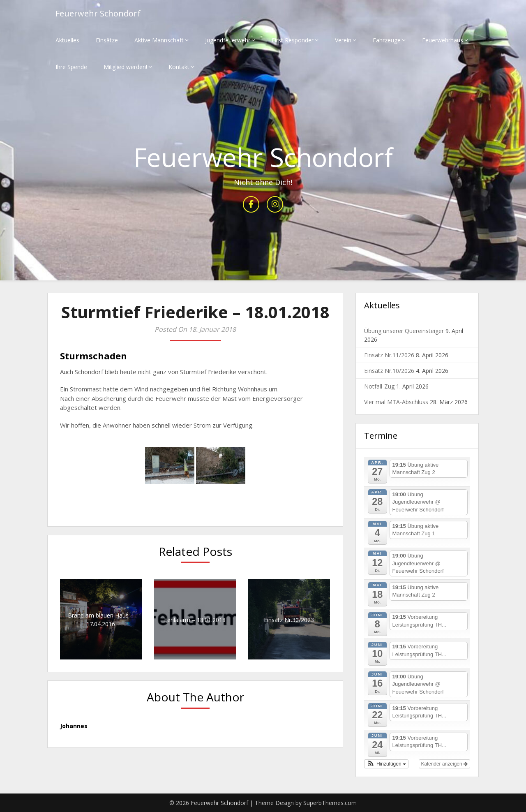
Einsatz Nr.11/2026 (389, 355)
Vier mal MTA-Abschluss (396, 402)
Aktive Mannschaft (159, 40)
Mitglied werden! (125, 67)
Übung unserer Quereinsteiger (404, 331)
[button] (386, 764)
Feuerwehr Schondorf (98, 13)
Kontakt (179, 67)
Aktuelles (67, 40)
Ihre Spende (71, 67)
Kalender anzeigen (444, 764)
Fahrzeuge (387, 40)
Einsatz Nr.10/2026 (389, 371)
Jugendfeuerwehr (228, 40)
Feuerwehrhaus (443, 40)
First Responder (293, 40)
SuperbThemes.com (330, 803)
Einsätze (107, 40)
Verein (343, 40)
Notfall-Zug (379, 386)
